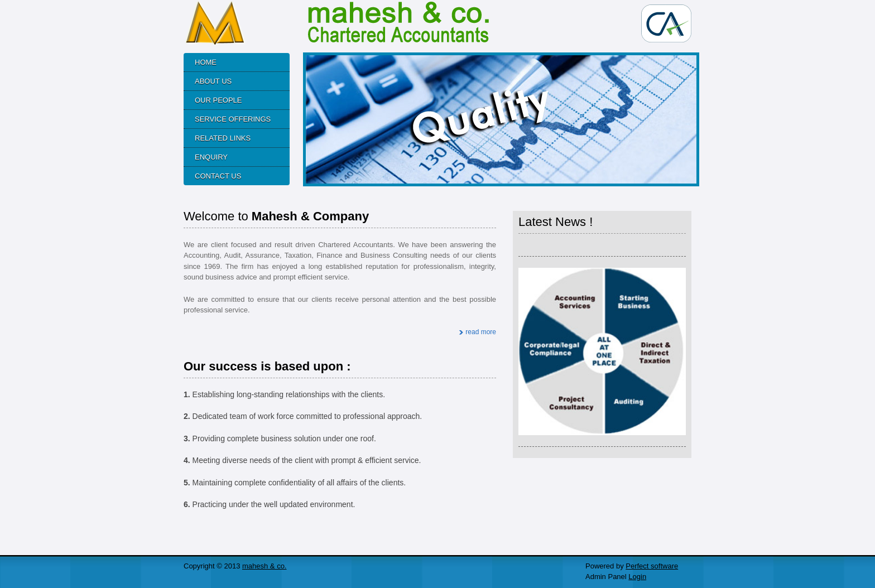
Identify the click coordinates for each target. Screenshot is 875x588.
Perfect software (652, 566)
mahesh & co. (265, 566)
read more (481, 332)
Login (637, 577)
